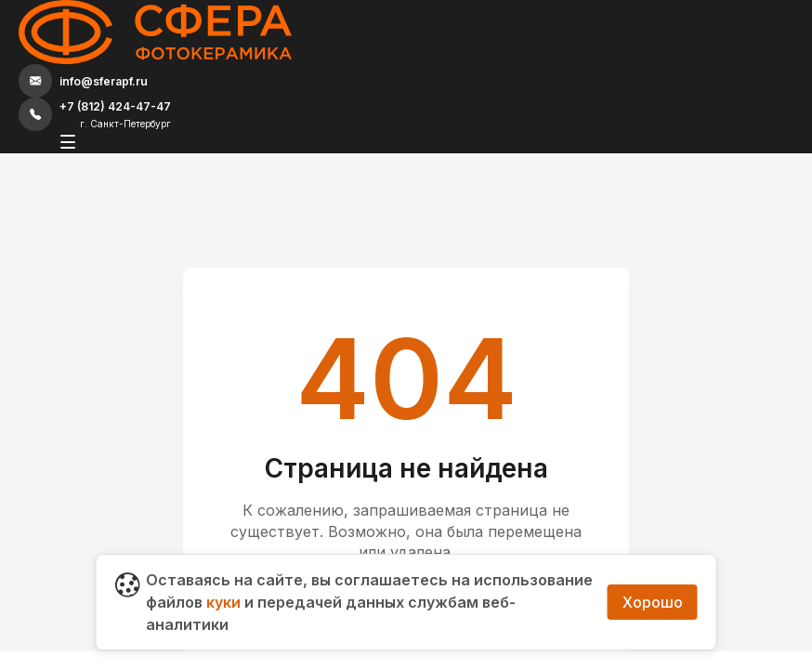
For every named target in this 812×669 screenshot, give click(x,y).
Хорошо (653, 602)
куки (223, 602)
